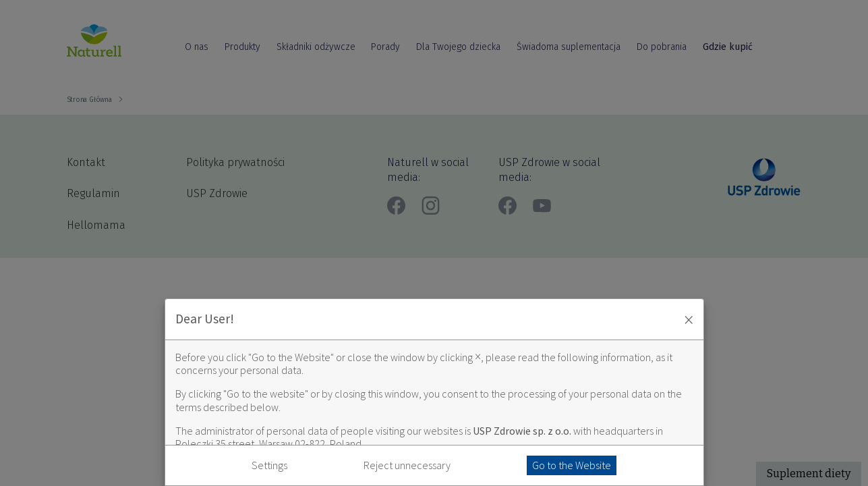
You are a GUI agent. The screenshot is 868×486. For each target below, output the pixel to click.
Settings (269, 465)
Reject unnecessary (407, 465)
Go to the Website (572, 465)
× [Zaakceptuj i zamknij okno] (689, 319)
